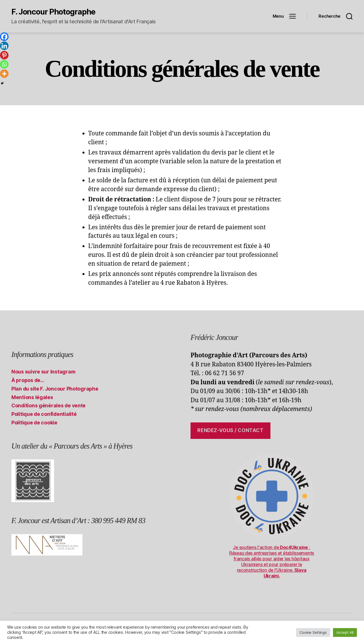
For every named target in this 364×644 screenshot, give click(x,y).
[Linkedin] (4, 46)
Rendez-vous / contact (230, 430)
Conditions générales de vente (49, 405)
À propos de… (28, 380)
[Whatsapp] (4, 64)
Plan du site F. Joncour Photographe (55, 389)
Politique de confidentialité (44, 414)
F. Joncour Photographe (53, 12)
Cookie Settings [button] (313, 632)
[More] (4, 74)
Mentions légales (32, 397)
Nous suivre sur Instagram (44, 372)
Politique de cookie (35, 423)
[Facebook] (4, 37)
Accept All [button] (345, 632)
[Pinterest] (4, 55)
